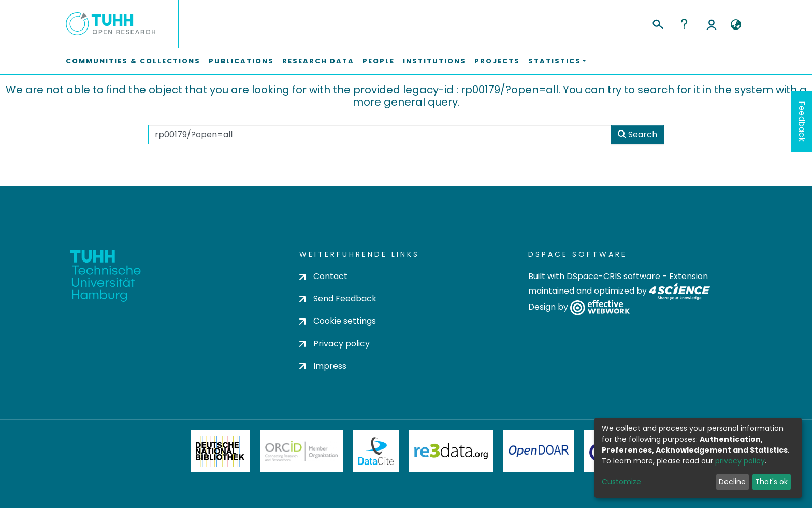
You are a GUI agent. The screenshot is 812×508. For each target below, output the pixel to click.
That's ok (771, 482)
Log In (712, 24)
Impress (323, 366)
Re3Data (451, 451)
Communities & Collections (133, 61)
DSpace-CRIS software (613, 276)
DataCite (376, 451)
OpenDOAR (539, 451)
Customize (621, 482)
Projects (497, 61)
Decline (732, 482)
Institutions (434, 61)
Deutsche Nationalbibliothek (220, 451)
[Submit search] (657, 23)
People (379, 61)
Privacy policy (335, 344)
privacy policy (740, 461)
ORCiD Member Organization (301, 451)
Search (637, 134)
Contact (323, 276)
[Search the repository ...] (380, 135)
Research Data (318, 61)
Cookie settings (338, 321)
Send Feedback (338, 299)
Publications (241, 61)
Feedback (802, 121)
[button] (736, 25)
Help (684, 24)
